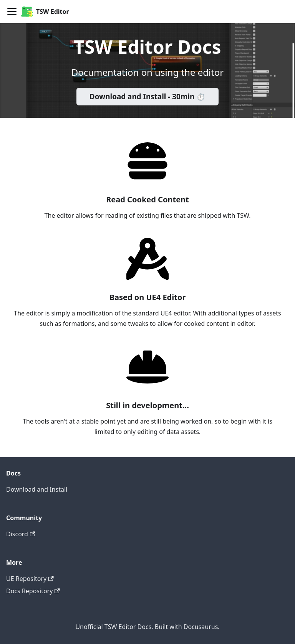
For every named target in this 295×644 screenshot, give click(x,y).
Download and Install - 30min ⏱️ (147, 97)
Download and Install (37, 489)
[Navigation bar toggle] (12, 12)
